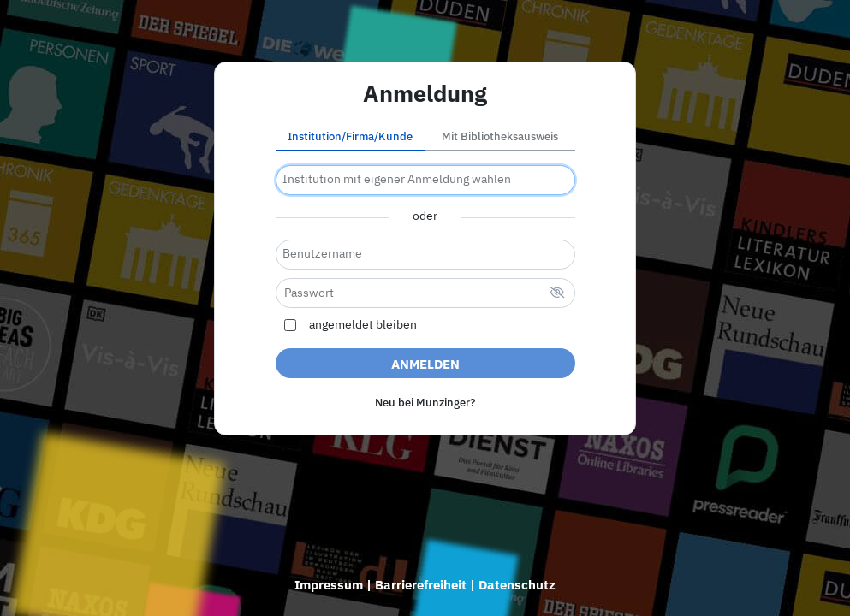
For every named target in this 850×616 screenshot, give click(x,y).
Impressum (329, 585)
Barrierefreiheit (421, 585)
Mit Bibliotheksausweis (500, 136)
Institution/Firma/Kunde (350, 136)
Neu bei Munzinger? (425, 403)
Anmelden (425, 364)
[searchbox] (425, 180)
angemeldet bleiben (363, 325)
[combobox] (425, 180)
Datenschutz (517, 585)
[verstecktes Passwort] (557, 294)
